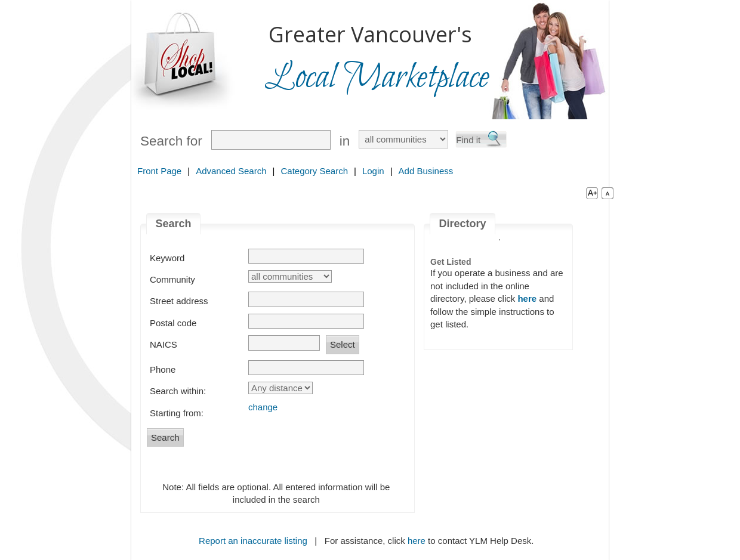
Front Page (159, 171)
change (263, 407)
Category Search (314, 171)
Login (373, 171)
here (417, 541)
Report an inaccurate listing (253, 541)
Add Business (426, 171)
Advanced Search (231, 171)
